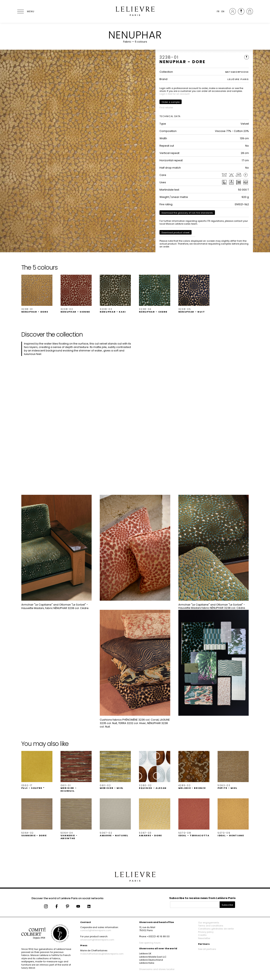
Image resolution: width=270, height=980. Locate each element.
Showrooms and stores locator (157, 969)
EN (223, 11)
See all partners (207, 949)
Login (163, 94)
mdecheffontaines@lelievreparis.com (102, 954)
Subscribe (227, 905)
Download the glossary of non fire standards (187, 213)
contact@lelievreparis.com (96, 930)
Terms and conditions (211, 926)
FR (218, 11)
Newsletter (204, 938)
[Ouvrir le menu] (25, 11)
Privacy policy (206, 932)
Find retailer (166, 108)
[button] (37, 294)
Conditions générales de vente (216, 929)
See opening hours (150, 943)
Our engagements (209, 923)
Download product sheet (176, 233)
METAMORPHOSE (237, 72)
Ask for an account (179, 94)
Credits (202, 935)
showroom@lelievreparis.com (97, 940)
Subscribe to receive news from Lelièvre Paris (202, 898)
